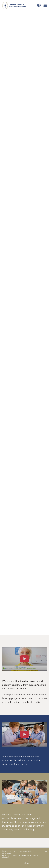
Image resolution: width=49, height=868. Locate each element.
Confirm (25, 863)
